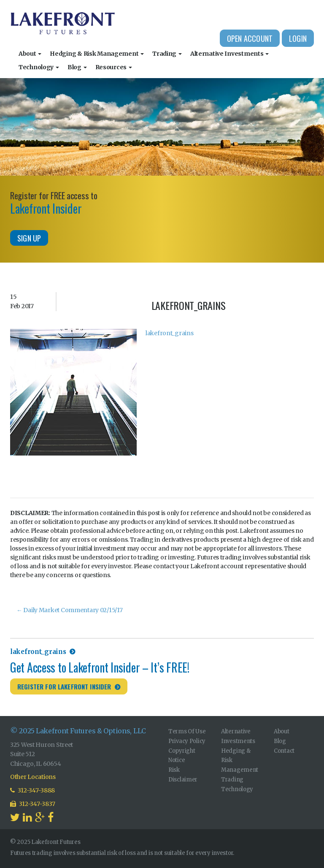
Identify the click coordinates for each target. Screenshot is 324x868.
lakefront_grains (170, 333)
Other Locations (33, 777)
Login (298, 38)
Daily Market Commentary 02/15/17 (70, 610)
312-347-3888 (32, 790)
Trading (167, 54)
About (30, 54)
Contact (284, 751)
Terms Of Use (187, 731)
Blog (77, 67)
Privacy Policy (187, 741)
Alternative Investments (229, 54)
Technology (39, 67)
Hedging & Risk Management (97, 54)
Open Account (250, 38)
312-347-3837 (33, 804)
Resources (114, 67)
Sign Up (29, 238)
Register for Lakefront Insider (64, 686)
